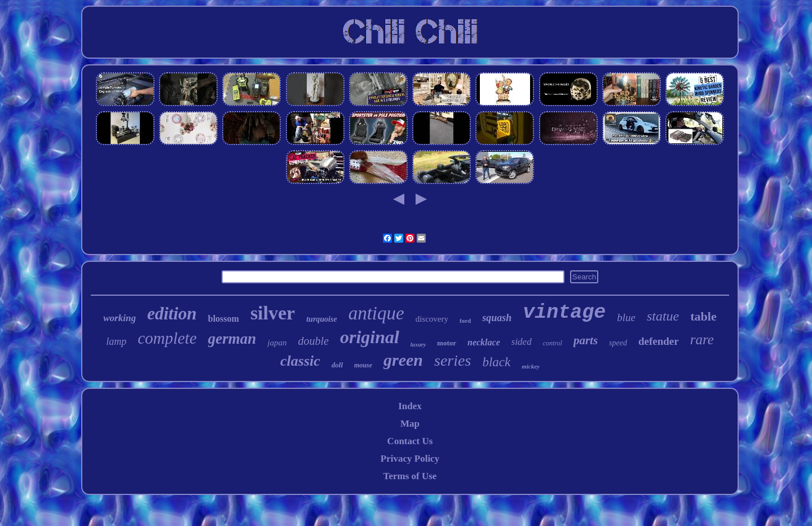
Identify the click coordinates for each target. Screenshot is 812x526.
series (453, 360)
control (553, 343)
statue (663, 316)
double (313, 341)
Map (410, 424)
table (703, 316)
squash (497, 318)
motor (447, 343)
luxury (418, 345)
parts (586, 340)
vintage (564, 313)
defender (659, 341)
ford (465, 321)
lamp (116, 341)
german (232, 339)
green (403, 360)
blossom (224, 319)
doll (337, 365)
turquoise (321, 319)
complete (167, 338)
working (120, 318)
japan (277, 343)
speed (618, 343)
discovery (432, 319)
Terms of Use (410, 476)
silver (273, 313)
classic (300, 361)
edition (172, 314)
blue (626, 317)
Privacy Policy (410, 459)
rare (702, 339)
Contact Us (410, 441)
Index (410, 406)
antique (376, 313)
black (496, 362)
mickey (531, 366)
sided (522, 342)
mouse (363, 365)
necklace (484, 342)
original (370, 337)
